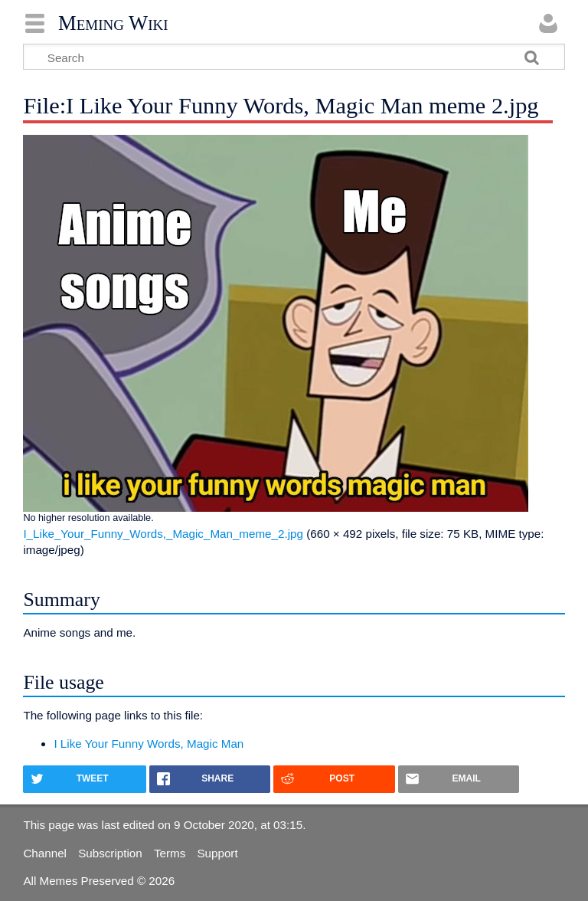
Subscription (110, 853)
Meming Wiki (113, 23)
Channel (45, 853)
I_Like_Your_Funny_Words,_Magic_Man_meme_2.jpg (163, 534)
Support (217, 853)
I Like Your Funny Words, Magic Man (149, 744)
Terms (170, 853)
